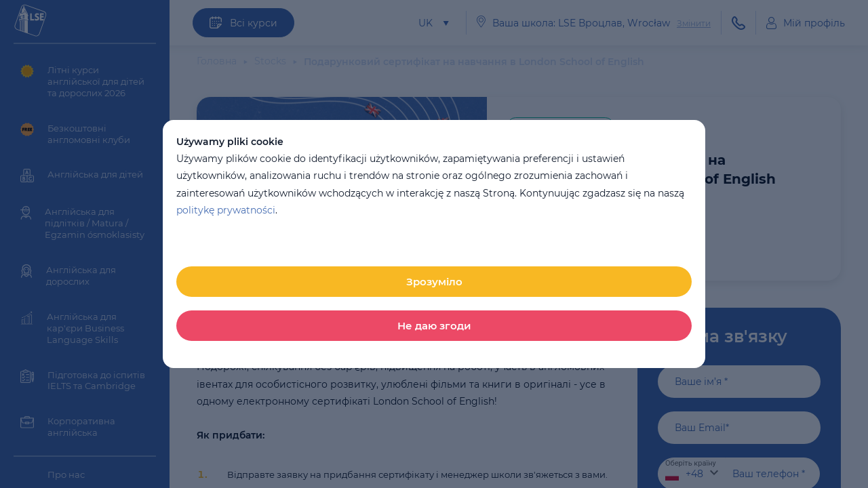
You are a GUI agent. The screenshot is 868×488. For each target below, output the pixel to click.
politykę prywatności (226, 210)
